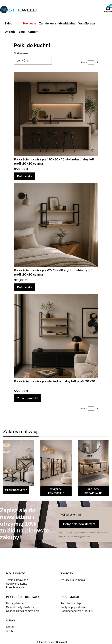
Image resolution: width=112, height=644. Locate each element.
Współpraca (87, 23)
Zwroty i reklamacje (73, 580)
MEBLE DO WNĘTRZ (16, 490)
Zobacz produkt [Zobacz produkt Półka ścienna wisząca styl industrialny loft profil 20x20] (27, 398)
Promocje (30, 23)
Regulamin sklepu (71, 603)
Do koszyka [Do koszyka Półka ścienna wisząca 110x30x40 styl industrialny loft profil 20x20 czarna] (25, 176)
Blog (22, 32)
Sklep (8, 23)
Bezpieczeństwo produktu (77, 611)
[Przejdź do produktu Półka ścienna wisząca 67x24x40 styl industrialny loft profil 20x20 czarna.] (56, 225)
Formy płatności (16, 603)
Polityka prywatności (73, 607)
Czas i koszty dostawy (20, 607)
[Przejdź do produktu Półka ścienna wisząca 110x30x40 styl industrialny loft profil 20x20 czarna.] (56, 114)
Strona (84, 62)
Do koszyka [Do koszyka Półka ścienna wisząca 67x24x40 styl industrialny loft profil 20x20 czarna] (25, 287)
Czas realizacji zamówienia (23, 611)
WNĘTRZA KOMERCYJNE (56, 491)
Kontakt (33, 32)
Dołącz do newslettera (79, 524)
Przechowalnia (15, 587)
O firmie (10, 32)
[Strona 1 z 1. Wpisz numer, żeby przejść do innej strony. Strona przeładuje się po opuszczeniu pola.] (91, 62)
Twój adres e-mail (70, 515)
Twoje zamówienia (17, 580)
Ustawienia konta (17, 584)
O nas (10, 631)
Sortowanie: (21, 53)
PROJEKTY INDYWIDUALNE (93, 491)
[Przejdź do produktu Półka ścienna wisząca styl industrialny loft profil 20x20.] (56, 336)
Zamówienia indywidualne (57, 23)
